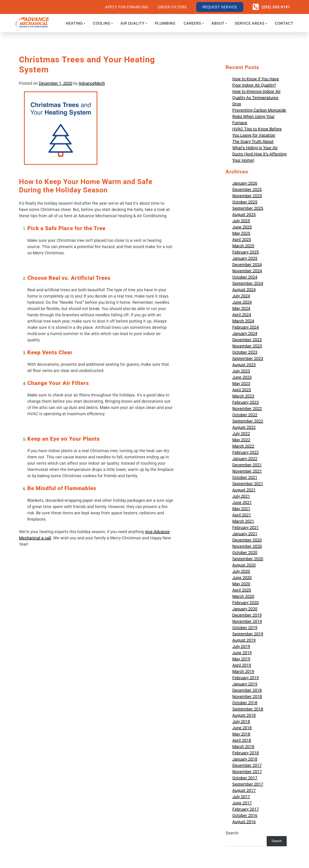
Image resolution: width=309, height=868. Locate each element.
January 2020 (245, 609)
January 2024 (245, 333)
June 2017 (242, 803)
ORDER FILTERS (172, 7)
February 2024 (246, 327)
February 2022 (246, 452)
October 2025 (245, 202)
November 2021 (247, 471)
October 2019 (245, 628)
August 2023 (244, 365)
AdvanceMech (92, 83)
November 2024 (247, 271)
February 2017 (246, 809)
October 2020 (245, 553)
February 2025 (246, 252)
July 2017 (241, 797)
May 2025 (241, 233)
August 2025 (244, 214)
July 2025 (241, 221)
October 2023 (245, 352)
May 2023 (241, 384)
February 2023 (246, 402)
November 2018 (247, 696)
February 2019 (246, 678)
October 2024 (245, 277)
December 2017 (247, 765)
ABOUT (218, 23)
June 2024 (242, 302)
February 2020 (246, 603)
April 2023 (242, 390)
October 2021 (245, 477)
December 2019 (247, 615)
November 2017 (247, 772)
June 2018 (242, 728)
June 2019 (242, 653)
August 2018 (244, 715)
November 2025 (247, 196)
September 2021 (248, 484)
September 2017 (248, 784)
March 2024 (243, 321)
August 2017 (244, 790)
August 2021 (244, 490)
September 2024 (248, 283)
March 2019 (243, 671)
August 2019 (244, 640)
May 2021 (241, 509)
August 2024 (244, 290)
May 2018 (241, 734)
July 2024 (241, 296)
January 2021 (245, 534)
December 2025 (247, 189)
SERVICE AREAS (250, 23)
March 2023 (243, 396)
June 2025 (242, 227)
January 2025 (245, 258)
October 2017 (245, 778)
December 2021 (247, 465)
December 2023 (247, 340)
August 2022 (244, 427)
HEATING (74, 23)
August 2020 (244, 565)
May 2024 (241, 308)
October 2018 (245, 703)
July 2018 (241, 722)
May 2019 (241, 659)
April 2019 (242, 665)
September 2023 (248, 358)
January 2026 (245, 183)
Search (232, 833)
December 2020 (247, 540)
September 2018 (248, 709)
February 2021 (246, 527)
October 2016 (245, 815)
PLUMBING (165, 23)
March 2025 (243, 246)
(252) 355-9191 (276, 7)
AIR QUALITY (133, 23)
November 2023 (247, 346)
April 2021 (242, 515)
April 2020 (242, 590)
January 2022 (245, 459)
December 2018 (247, 690)
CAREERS (192, 23)
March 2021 (243, 521)
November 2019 (247, 621)
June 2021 (242, 502)
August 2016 (244, 822)
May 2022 (241, 440)
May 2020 (241, 584)
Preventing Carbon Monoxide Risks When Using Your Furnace (259, 116)
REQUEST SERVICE (220, 7)
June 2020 (242, 578)
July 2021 (241, 496)
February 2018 (246, 753)
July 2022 (241, 434)
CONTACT (284, 23)
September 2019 (248, 634)
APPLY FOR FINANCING (127, 7)
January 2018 (245, 759)
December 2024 (247, 265)
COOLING (102, 23)
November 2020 (247, 546)
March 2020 (243, 596)
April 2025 (242, 240)
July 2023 (241, 371)
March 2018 (243, 747)
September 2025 (248, 208)
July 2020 (241, 571)
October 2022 (245, 415)
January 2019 (245, 684)
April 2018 (242, 740)
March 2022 (243, 446)
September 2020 (248, 559)
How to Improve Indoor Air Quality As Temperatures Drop (256, 98)
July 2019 (241, 646)
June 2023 (242, 377)
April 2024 (242, 315)
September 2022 (248, 421)
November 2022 (247, 409)
